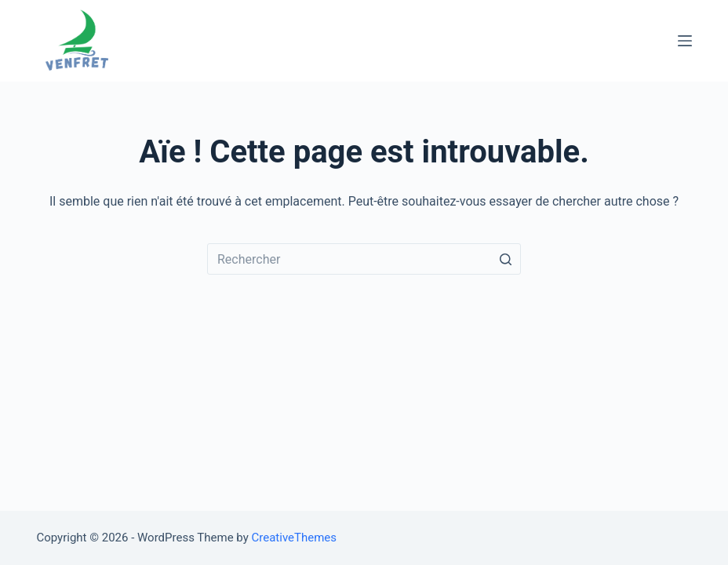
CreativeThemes (295, 538)
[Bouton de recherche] (505, 259)
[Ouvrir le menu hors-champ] (685, 41)
